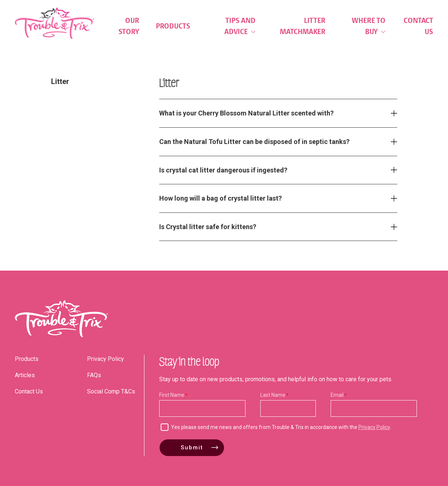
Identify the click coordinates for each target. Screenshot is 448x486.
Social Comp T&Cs (111, 391)
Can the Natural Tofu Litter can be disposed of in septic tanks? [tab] (254, 142)
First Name (172, 395)
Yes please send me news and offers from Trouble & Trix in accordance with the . (281, 427)
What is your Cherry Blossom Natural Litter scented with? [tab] (246, 113)
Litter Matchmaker (303, 26)
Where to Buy (369, 26)
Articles (25, 375)
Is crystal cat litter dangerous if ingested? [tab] (223, 170)
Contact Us (418, 26)
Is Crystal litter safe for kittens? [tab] (208, 227)
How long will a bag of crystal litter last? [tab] (220, 198)
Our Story (129, 26)
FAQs (94, 375)
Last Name (273, 395)
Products (173, 26)
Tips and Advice (240, 26)
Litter (60, 81)
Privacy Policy (106, 359)
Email (337, 395)
